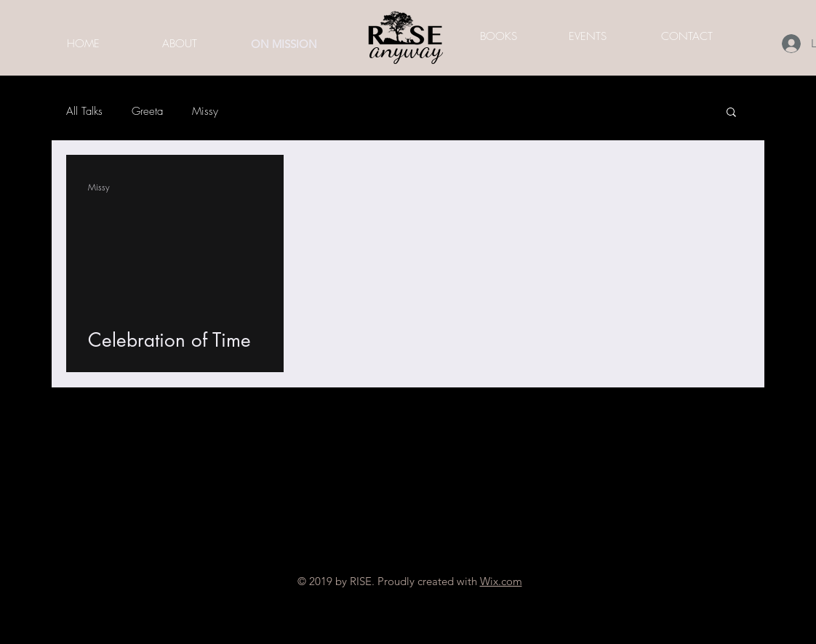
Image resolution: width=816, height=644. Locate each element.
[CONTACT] (687, 36)
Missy (205, 111)
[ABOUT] (180, 44)
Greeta (147, 111)
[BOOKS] (498, 36)
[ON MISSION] (284, 44)
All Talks (84, 111)
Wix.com (501, 581)
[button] (731, 113)
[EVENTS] (588, 36)
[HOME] (83, 44)
